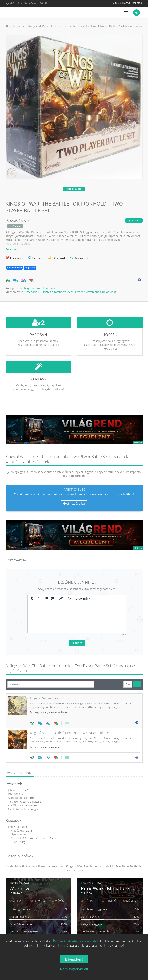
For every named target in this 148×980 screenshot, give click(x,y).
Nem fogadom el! (74, 969)
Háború (35, 288)
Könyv (64, 684)
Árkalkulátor (122, 3)
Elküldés (77, 614)
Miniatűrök (48, 288)
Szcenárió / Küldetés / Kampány (45, 292)
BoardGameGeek (27, 3)
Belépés (137, 3)
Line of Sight (108, 292)
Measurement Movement (83, 292)
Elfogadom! (74, 959)
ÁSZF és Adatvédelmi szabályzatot (75, 941)
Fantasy (24, 288)
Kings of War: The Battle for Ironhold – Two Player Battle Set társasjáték (85, 26)
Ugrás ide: (134, 220)
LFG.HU (43, 3)
